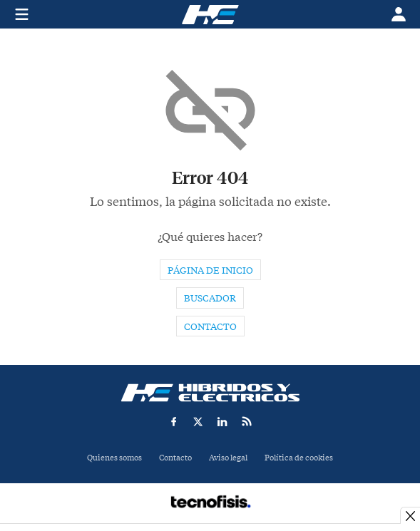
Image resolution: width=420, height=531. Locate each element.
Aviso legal (228, 458)
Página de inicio (210, 270)
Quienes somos (114, 458)
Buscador (210, 298)
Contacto (210, 327)
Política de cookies (299, 458)
